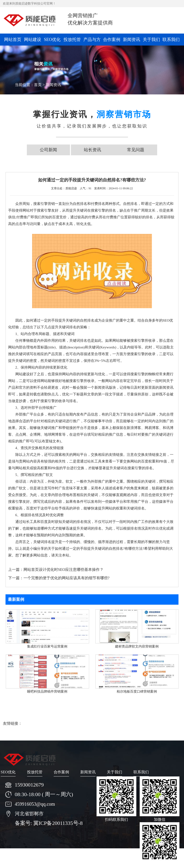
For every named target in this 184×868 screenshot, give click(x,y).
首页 (38, 85)
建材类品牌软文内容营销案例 (137, 646)
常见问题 (136, 150)
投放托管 (72, 40)
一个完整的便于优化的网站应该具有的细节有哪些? (66, 578)
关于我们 (151, 40)
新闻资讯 (132, 40)
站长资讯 (92, 150)
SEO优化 (52, 40)
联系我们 (171, 40)
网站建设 (33, 40)
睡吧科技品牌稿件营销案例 (47, 692)
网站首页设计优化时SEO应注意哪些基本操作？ (63, 570)
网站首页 (13, 40)
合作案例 (112, 40)
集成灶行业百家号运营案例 (47, 646)
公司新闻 (48, 150)
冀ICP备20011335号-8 (58, 823)
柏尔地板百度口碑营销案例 (137, 692)
